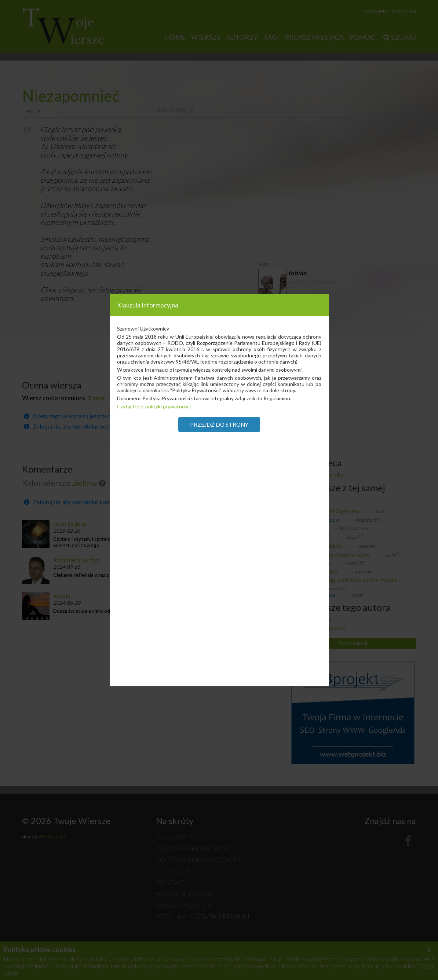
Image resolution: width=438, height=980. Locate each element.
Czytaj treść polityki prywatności (154, 406)
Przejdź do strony (219, 425)
